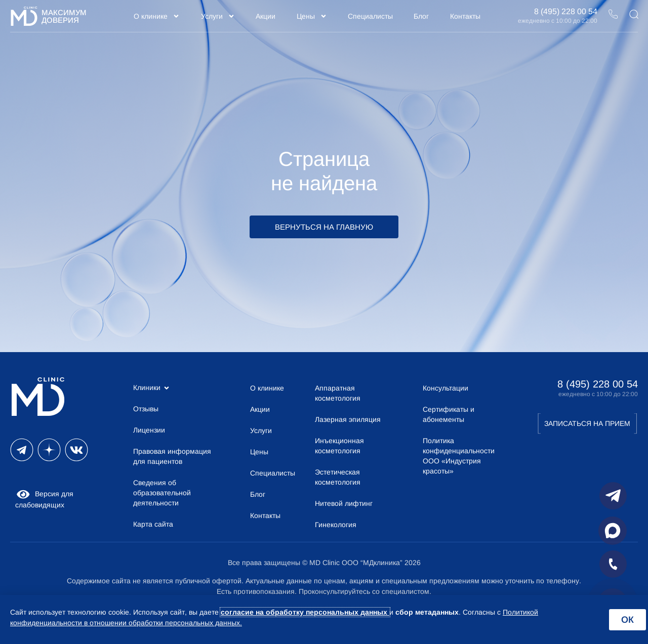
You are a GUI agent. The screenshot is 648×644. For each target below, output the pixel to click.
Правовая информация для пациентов (172, 456)
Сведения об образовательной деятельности (162, 493)
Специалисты (370, 16)
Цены (312, 16)
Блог (421, 16)
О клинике (157, 16)
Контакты (465, 16)
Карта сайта (153, 524)
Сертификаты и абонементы (449, 414)
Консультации (445, 388)
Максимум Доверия (64, 16)
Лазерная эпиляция (348, 419)
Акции (266, 16)
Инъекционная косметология (339, 446)
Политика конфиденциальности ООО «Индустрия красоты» (459, 456)
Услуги (218, 16)
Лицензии (149, 430)
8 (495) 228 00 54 (566, 11)
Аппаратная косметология (338, 393)
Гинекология (336, 525)
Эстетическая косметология (338, 477)
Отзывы (146, 409)
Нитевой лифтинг (344, 503)
